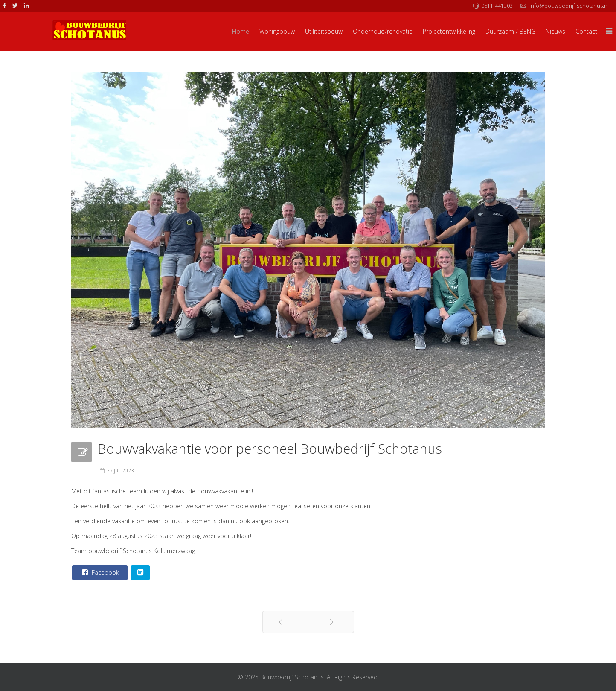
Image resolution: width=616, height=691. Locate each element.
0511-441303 (497, 6)
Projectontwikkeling (449, 31)
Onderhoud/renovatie (383, 31)
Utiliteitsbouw (324, 31)
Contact (586, 31)
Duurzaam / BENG (510, 31)
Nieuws (555, 31)
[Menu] (609, 32)
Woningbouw (277, 31)
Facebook (99, 572)
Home (241, 31)
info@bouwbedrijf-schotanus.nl (569, 6)
